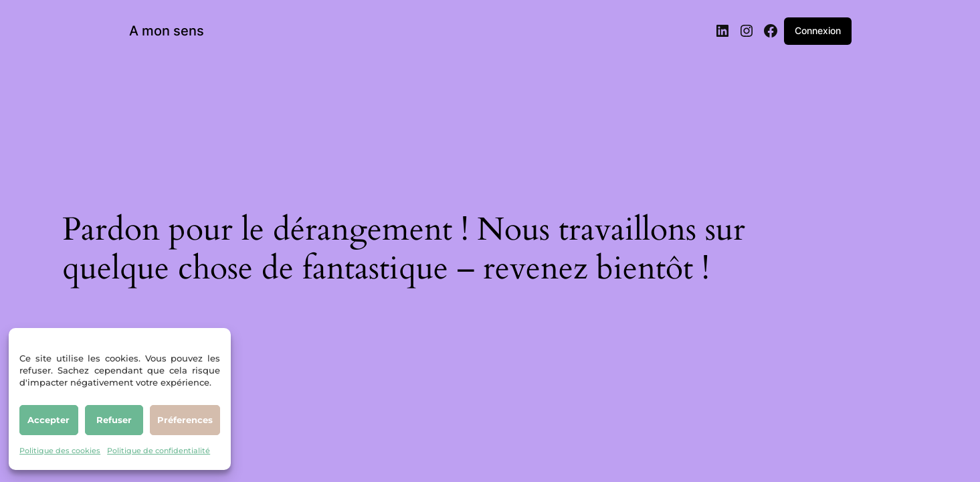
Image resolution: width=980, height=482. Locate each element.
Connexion (818, 30)
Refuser (114, 420)
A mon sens (167, 31)
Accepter (48, 420)
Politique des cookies (60, 451)
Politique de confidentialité (159, 451)
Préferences (185, 420)
